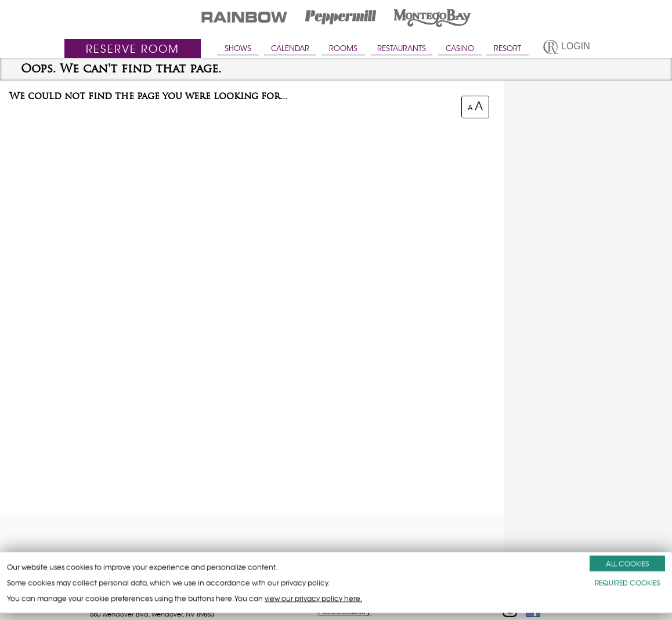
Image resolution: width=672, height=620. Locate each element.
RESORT (507, 48)
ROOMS (343, 48)
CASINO (460, 48)
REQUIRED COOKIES (627, 583)
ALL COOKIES (627, 563)
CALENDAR (290, 48)
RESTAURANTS (402, 48)
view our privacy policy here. (313, 598)
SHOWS (238, 48)
